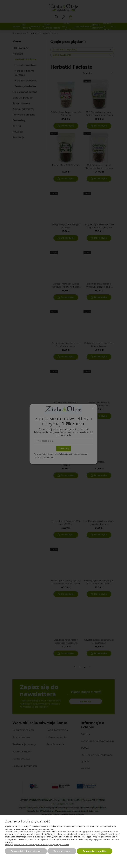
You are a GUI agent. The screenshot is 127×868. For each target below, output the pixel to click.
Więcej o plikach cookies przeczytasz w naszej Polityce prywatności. (37, 845)
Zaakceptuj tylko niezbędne (26, 851)
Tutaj (95, 837)
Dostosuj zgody (62, 851)
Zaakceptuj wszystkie (95, 851)
